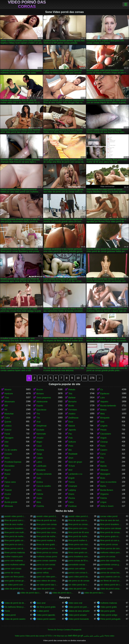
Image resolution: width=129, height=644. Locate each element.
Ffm (102, 458)
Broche (40, 390)
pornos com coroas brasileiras (79, 573)
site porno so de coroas (79, 581)
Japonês (72, 430)
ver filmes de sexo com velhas (111, 581)
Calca (7, 418)
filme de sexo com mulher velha (79, 520)
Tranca (71, 482)
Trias (7, 398)
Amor (7, 486)
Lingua (103, 502)
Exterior (8, 430)
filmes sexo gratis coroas (79, 553)
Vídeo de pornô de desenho (15, 603)
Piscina (72, 498)
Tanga (39, 454)
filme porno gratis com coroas (111, 536)
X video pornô (43, 611)
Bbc (70, 450)
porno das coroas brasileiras (111, 561)
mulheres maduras (109, 603)
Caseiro (104, 450)
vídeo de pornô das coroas (31, 593)
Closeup (104, 442)
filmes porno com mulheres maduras (79, 545)
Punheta (40, 450)
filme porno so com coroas (15, 545)
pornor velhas (43, 573)
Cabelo (40, 458)
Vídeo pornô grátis (109, 607)
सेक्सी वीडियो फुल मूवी (76, 636)
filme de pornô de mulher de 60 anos (47, 520)
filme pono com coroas (47, 524)
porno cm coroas (108, 557)
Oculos (8, 494)
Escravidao (9, 466)
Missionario (10, 402)
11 (85, 378)
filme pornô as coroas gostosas (79, 524)
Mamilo (104, 466)
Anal (38, 422)
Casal (39, 446)
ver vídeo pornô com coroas (15, 585)
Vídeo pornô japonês (46, 615)
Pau (70, 434)
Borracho (72, 402)
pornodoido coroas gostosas (111, 565)
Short (71, 458)
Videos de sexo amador (79, 611)
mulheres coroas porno (47, 557)
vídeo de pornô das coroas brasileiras (63, 593)
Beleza (103, 410)
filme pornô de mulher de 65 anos (79, 536)
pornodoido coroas (77, 565)
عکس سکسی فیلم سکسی (94, 636)
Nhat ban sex (62, 636)
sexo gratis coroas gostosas (15, 581)
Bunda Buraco (107, 490)
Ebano (71, 494)
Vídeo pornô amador (78, 615)
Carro (39, 490)
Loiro (103, 398)
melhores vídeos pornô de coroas (111, 553)
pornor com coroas (13, 569)
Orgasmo (104, 494)
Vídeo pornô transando (79, 619)
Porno (7, 611)
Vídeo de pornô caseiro (15, 619)
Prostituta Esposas (13, 462)
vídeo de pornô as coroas (15, 589)
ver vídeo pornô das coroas (47, 585)
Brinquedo (105, 418)
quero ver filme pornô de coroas (15, 577)
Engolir (71, 478)
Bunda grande (11, 502)
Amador (40, 438)
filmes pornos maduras (15, 553)
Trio (38, 418)
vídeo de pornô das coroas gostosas (95, 593)
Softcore (72, 442)
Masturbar (9, 414)
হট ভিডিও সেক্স (51, 636)
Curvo (103, 454)
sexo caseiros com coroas (111, 577)
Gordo (39, 498)
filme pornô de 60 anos (79, 532)
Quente (8, 422)
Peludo (103, 430)
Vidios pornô (10, 615)
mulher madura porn (14, 557)
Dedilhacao (73, 418)
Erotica (40, 482)
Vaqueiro (104, 402)
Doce (71, 422)
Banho (103, 486)
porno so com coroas (46, 565)
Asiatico (72, 414)
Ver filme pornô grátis (46, 607)
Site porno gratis (108, 611)
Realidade (73, 454)
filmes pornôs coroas (78, 549)
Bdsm (7, 458)
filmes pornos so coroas (47, 553)
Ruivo (103, 446)
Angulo (103, 438)
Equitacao (105, 394)
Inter (7, 442)
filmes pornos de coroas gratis (111, 549)
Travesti (8, 490)
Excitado (40, 430)
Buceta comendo (44, 474)
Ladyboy (72, 490)
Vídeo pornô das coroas (27, 4)
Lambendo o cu (75, 474)
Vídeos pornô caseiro (46, 619)
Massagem (105, 474)
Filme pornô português (110, 619)
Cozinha (40, 506)
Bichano (40, 394)
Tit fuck (72, 466)
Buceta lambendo (108, 406)
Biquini (8, 470)
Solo (102, 422)
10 (78, 378)
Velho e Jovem (107, 506)
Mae (6, 446)
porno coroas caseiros (46, 561)
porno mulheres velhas (15, 565)
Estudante (41, 470)
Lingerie (104, 426)
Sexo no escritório (108, 482)
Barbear (72, 398)
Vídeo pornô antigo (109, 615)
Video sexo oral (75, 603)
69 (6, 478)
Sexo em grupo (75, 462)
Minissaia (9, 506)
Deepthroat (41, 426)
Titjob (7, 498)
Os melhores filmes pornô (15, 607)
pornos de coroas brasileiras (111, 573)
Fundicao (72, 506)
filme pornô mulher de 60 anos (79, 540)
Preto (71, 446)
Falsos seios (10, 482)
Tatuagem (9, 438)
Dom (102, 462)
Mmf (70, 470)
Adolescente (42, 402)
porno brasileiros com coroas (79, 557)
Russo (7, 474)
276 (92, 378)
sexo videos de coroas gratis (47, 581)
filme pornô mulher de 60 (47, 540)
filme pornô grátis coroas (15, 540)
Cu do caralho (11, 450)
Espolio (40, 406)
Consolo (8, 454)
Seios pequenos (44, 398)
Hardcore (9, 394)
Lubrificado (41, 466)
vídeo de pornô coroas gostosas (111, 589)
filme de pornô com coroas (15, 520)
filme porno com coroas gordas (79, 528)
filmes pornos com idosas (15, 549)
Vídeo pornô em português (79, 607)
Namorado (41, 434)
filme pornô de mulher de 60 (15, 536)
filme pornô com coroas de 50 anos (47, 528)
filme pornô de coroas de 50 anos (111, 532)
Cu (102, 390)
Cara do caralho (44, 486)
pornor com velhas (77, 569)
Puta (70, 438)
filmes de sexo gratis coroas (47, 545)
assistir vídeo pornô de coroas (47, 516)
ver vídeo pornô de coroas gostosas (79, 585)
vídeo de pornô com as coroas (47, 589)
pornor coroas (106, 569)
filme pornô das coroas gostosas (47, 532)
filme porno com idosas (111, 528)
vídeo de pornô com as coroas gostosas (79, 589)
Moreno (8, 390)
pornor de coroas (12, 573)
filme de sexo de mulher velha (111, 520)
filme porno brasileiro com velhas (15, 528)
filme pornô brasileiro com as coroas (111, 524)
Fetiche (40, 494)
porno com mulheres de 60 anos (15, 561)
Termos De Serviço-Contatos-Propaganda (64, 630)
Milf (6, 406)
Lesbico (8, 426)
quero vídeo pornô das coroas (79, 577)
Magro (39, 442)
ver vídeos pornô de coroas (111, 585)
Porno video (110, 636)
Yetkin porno (20, 636)
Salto (39, 478)
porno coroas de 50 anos (79, 561)
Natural (72, 426)
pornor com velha (44, 569)
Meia (102, 414)
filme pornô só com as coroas (111, 540)
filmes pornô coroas (109, 545)
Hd (6, 410)
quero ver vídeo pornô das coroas (47, 577)
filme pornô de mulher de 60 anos (47, 536)
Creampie (73, 486)
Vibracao (104, 470)
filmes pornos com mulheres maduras (47, 549)
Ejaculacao (41, 410)
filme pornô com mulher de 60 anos (15, 532)
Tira (38, 414)
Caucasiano (106, 434)
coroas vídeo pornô (109, 516)
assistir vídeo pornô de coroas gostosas (79, 516)
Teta (70, 394)
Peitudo (72, 390)
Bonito (71, 406)
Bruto (103, 478)
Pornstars (73, 410)
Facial (7, 434)
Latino (39, 462)
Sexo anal (41, 603)
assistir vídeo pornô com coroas (15, 516)
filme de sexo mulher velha (15, 524)
